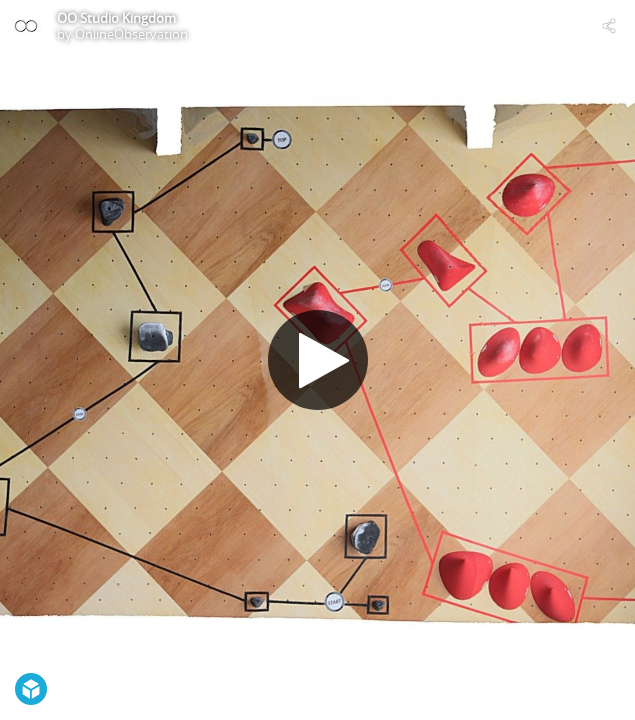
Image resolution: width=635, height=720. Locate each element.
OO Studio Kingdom (116, 18)
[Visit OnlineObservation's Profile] (26, 26)
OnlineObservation (131, 34)
